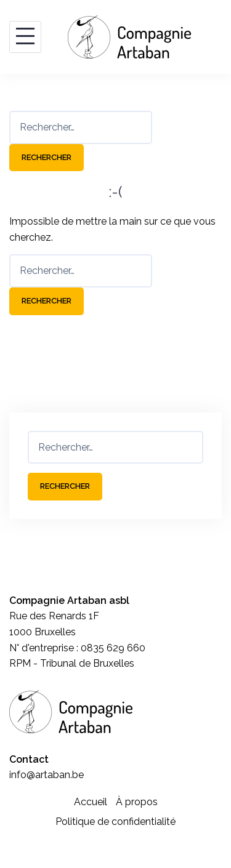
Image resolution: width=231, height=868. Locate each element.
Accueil (91, 802)
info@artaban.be (47, 775)
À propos (137, 802)
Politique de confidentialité (115, 822)
